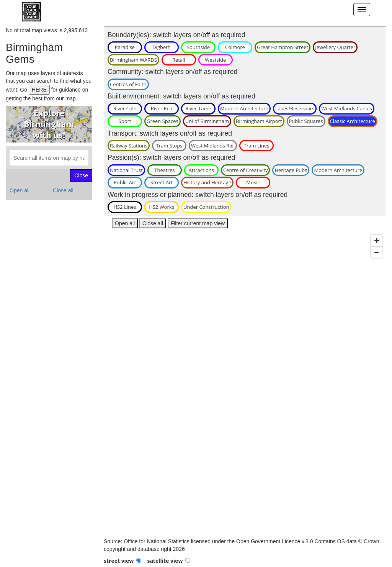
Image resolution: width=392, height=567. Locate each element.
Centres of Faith (128, 84)
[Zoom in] (377, 241)
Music (253, 182)
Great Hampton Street (283, 47)
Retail (179, 60)
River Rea (162, 108)
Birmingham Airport (259, 121)
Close (81, 175)
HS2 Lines (125, 207)
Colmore (235, 47)
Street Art (162, 182)
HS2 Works (162, 207)
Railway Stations (129, 146)
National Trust (126, 170)
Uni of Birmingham (207, 121)
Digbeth (162, 47)
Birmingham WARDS (133, 60)
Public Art (125, 182)
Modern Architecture (244, 108)
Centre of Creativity (246, 170)
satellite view (165, 561)
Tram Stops (169, 146)
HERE (39, 90)
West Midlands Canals (347, 108)
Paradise (125, 47)
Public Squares (306, 121)
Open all (20, 190)
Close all (63, 190)
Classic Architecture (353, 121)
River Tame (198, 108)
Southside (198, 47)
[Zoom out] (377, 252)
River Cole (125, 108)
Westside (215, 60)
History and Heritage (207, 182)
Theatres (164, 170)
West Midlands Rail (213, 146)
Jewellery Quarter (335, 47)
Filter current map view (198, 223)
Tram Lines (257, 146)
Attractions (201, 170)
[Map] (245, 384)
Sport (125, 121)
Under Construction (206, 207)
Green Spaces (163, 121)
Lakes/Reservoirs (295, 108)
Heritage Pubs (291, 170)
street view (119, 561)
